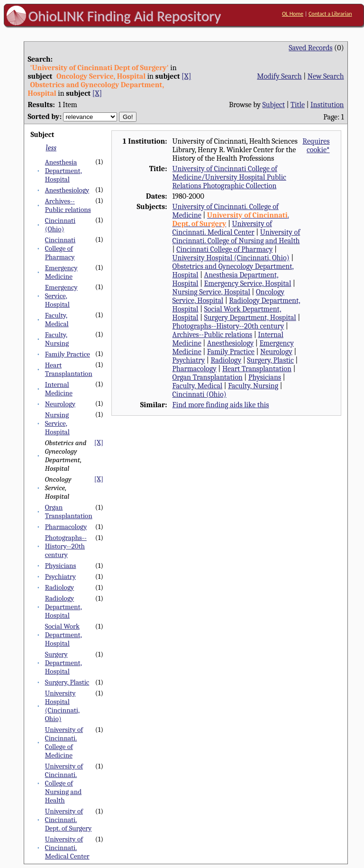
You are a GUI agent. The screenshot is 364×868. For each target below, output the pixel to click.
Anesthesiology (67, 190)
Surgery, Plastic (67, 682)
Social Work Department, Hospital (64, 635)
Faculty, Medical (57, 320)
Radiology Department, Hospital (64, 607)
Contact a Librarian (330, 14)
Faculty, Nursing (57, 339)
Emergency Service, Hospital (61, 296)
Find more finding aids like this (221, 405)
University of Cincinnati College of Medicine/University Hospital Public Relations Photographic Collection (229, 177)
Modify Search (279, 76)
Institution (327, 105)
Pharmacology (66, 527)
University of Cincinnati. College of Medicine (64, 742)
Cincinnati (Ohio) (60, 225)
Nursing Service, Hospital (57, 423)
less (51, 148)
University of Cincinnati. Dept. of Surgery (68, 820)
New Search (326, 76)
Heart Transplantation (69, 369)
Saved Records (310, 48)
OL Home (293, 14)
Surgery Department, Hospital (64, 663)
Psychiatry (60, 576)
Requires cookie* (316, 146)
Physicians (61, 566)
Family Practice (68, 354)
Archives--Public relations (68, 205)
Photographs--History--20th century (66, 546)
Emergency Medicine (61, 272)
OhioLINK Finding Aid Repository (125, 16)
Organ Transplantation (69, 512)
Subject (274, 105)
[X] (186, 76)
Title (298, 105)
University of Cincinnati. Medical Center (67, 848)
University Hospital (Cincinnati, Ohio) (62, 706)
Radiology (59, 587)
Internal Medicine (59, 389)
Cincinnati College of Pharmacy (60, 248)
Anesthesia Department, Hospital (64, 171)
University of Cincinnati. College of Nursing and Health (64, 783)
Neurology (60, 404)
